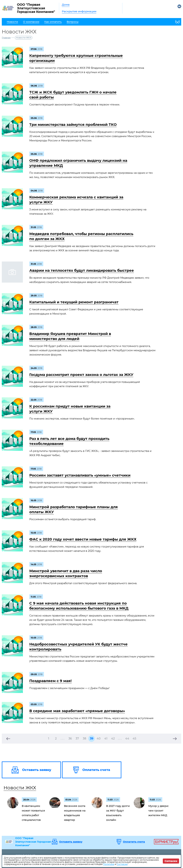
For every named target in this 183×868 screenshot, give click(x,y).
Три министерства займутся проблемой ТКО (73, 125)
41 (106, 738)
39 (92, 738)
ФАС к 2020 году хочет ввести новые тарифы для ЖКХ (83, 539)
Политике (109, 864)
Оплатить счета (134, 842)
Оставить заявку (71, 842)
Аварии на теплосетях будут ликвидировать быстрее (82, 270)
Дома (66, 5)
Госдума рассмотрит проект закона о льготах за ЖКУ (81, 375)
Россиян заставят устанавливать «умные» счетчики (80, 475)
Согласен (171, 861)
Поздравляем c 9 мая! (50, 681)
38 (84, 738)
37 (77, 738)
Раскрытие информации (79, 11)
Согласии (122, 864)
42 (113, 738)
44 (127, 738)
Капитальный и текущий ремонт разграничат (74, 302)
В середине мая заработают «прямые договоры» (77, 711)
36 (70, 738)
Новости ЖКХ (20, 788)
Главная (6, 38)
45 (134, 738)
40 (99, 738)
